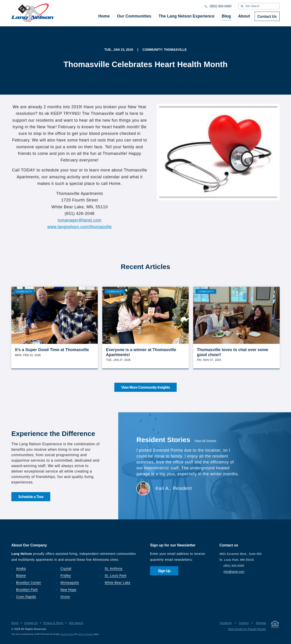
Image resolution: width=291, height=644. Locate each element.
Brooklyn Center (29, 583)
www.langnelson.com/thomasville (79, 227)
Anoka (21, 569)
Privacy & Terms (53, 623)
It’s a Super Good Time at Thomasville (52, 350)
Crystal (66, 569)
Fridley (66, 576)
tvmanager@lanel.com (80, 220)
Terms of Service (86, 634)
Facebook (226, 623)
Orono (65, 597)
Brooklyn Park (27, 590)
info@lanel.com (234, 572)
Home (15, 623)
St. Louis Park (115, 576)
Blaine (21, 576)
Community (24, 292)
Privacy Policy (67, 634)
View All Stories (205, 441)
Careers (244, 623)
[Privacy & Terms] (275, 625)
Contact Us (31, 623)
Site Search (76, 623)
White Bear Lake (117, 583)
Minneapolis (70, 583)
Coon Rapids (26, 597)
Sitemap (261, 623)
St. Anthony (114, 569)
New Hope (69, 590)
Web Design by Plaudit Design (247, 629)
